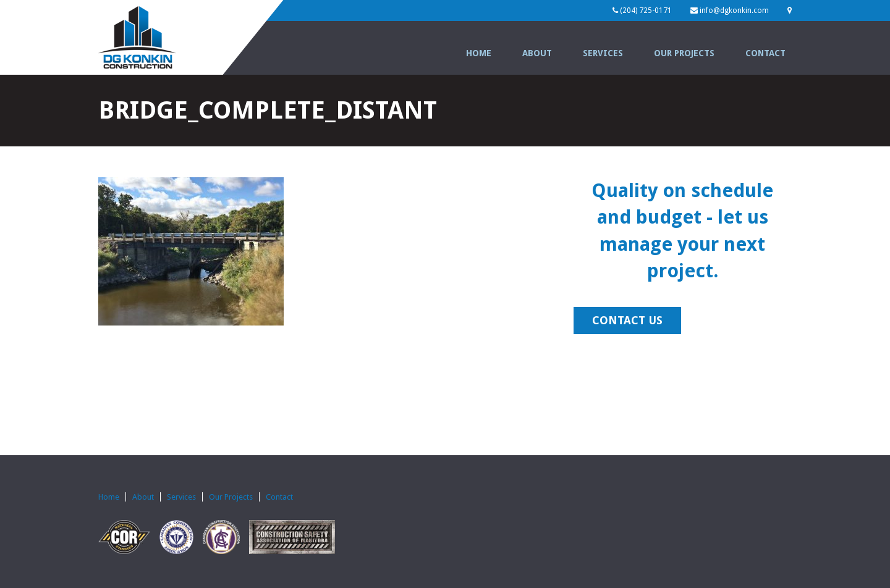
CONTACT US (627, 320)
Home (479, 53)
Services (603, 53)
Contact (765, 53)
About (537, 53)
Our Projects (684, 53)
